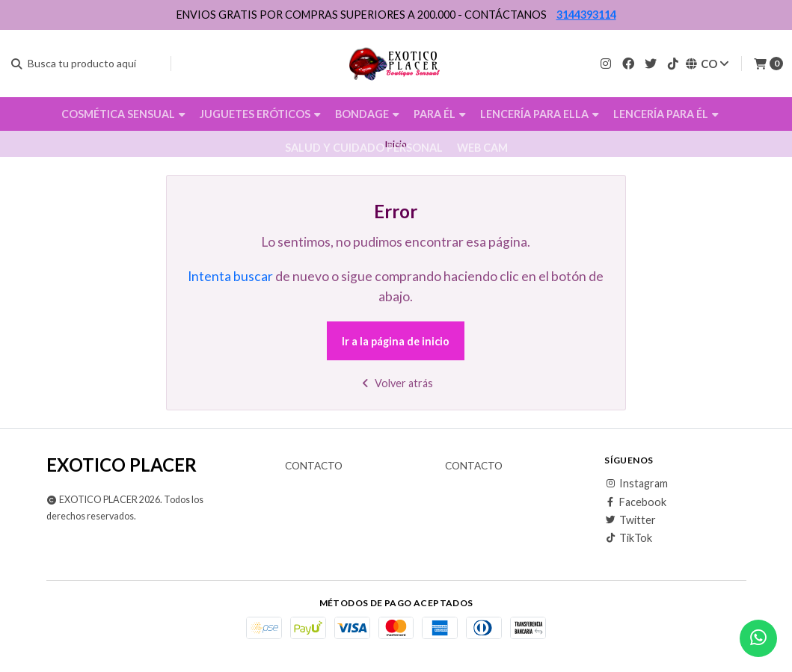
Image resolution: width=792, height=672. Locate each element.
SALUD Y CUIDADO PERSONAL (364, 148)
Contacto (314, 466)
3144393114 (586, 15)
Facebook (635, 502)
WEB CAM (482, 148)
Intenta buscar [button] (230, 276)
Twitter (630, 520)
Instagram (636, 484)
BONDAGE (367, 114)
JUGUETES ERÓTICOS (260, 114)
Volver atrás (396, 383)
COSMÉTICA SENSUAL (123, 114)
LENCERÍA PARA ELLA (540, 114)
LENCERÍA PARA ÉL (666, 114)
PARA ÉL (440, 114)
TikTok (628, 538)
